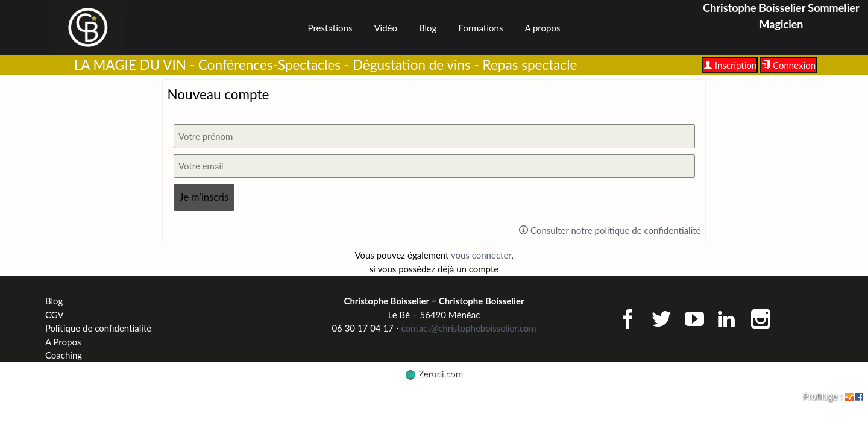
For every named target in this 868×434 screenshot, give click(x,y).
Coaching (64, 355)
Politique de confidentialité (98, 328)
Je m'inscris (204, 197)
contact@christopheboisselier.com (468, 328)
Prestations (330, 28)
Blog (428, 28)
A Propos (63, 342)
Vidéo (385, 28)
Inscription (730, 65)
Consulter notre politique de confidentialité (610, 230)
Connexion (788, 65)
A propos (542, 28)
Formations (480, 28)
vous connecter (481, 255)
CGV (55, 315)
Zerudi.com (434, 373)
